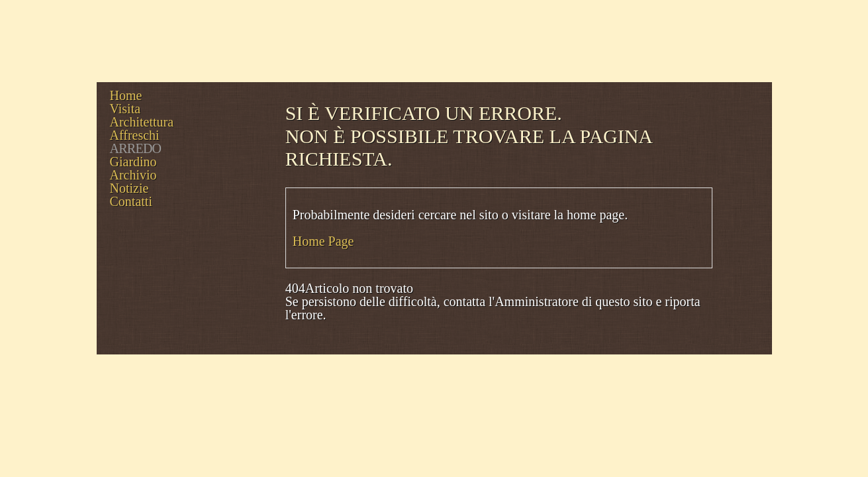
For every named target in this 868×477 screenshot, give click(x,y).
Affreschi (135, 135)
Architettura (142, 122)
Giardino (133, 162)
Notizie (129, 188)
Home (126, 95)
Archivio (133, 175)
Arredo (136, 148)
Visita (125, 109)
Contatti (131, 201)
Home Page (323, 241)
